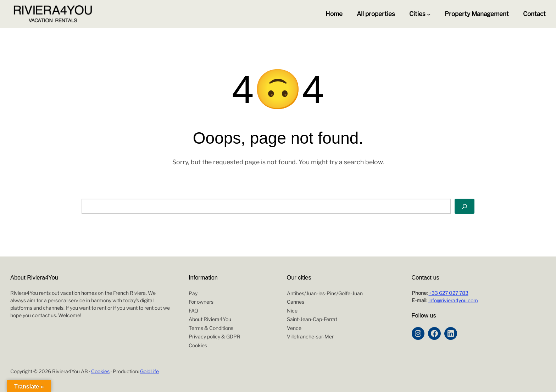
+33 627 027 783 (449, 293)
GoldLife (149, 371)
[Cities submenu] (429, 14)
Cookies (100, 371)
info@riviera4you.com (453, 300)
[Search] (465, 206)
